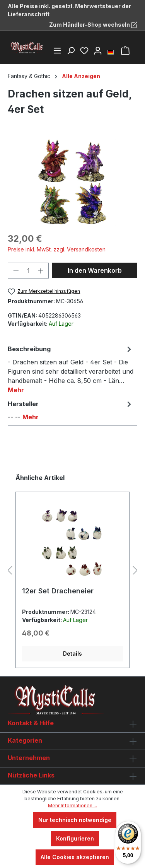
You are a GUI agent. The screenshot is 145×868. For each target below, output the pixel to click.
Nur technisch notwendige (75, 820)
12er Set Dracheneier (58, 591)
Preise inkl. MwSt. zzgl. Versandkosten (57, 249)
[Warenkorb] (125, 51)
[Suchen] (71, 51)
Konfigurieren (75, 838)
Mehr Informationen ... (72, 806)
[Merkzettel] (84, 51)
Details (72, 654)
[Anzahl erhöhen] (41, 271)
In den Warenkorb (95, 270)
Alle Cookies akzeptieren (75, 857)
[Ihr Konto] (98, 51)
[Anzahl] (28, 271)
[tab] (71, 369)
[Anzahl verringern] (16, 271)
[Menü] (57, 51)
